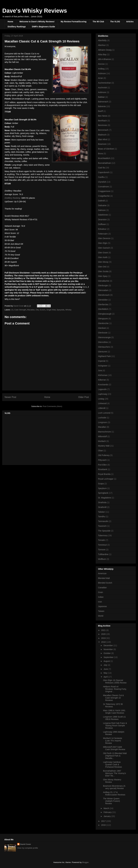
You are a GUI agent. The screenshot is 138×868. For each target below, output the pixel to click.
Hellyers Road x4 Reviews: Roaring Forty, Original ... (115, 689)
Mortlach (102, 441)
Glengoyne (103, 319)
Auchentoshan (105, 83)
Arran (100, 78)
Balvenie (102, 106)
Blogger (85, 862)
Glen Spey (103, 276)
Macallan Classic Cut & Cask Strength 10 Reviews (113, 698)
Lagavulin (102, 389)
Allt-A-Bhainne (105, 59)
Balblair (101, 97)
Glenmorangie (104, 337)
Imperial (102, 361)
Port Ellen (102, 465)
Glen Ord (102, 267)
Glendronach (104, 295)
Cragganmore (104, 191)
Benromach (103, 130)
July (106, 665)
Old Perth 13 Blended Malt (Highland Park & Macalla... (115, 756)
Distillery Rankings (17, 27)
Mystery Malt (104, 446)
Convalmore (103, 187)
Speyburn (102, 488)
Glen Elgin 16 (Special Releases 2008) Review (115, 681)
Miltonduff (102, 436)
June (106, 669)
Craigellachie (104, 196)
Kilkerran (102, 380)
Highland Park (104, 356)
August (107, 661)
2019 (104, 638)
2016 (104, 825)
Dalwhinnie (103, 215)
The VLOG (115, 22)
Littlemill (102, 408)
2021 (104, 630)
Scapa (101, 484)
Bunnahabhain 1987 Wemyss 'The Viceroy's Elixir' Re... (114, 773)
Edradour (102, 229)
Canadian (102, 588)
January (107, 816)
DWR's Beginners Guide (43, 27)
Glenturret (102, 352)
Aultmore (102, 92)
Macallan (31, 310)
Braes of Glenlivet (106, 149)
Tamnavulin (103, 521)
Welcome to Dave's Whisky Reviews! (37, 22)
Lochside (102, 418)
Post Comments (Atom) (52, 406)
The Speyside (104, 531)
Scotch (43, 310)
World (101, 616)
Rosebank (103, 469)
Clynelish (102, 182)
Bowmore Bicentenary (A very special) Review (114, 787)
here (85, 287)
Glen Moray (103, 262)
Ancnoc (101, 64)
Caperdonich (104, 172)
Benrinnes (103, 125)
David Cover (26, 844)
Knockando (103, 385)
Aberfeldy (102, 40)
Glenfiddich (103, 309)
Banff (100, 111)
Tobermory (103, 535)
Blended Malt (104, 578)
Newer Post (10, 397)
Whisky (68, 310)
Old (37, 310)
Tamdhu (102, 517)
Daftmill (101, 201)
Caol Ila (101, 168)
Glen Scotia (103, 271)
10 (12, 310)
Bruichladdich (104, 158)
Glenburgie (103, 285)
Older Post (84, 397)
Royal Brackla (104, 474)
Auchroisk (102, 88)
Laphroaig (102, 394)
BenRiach (102, 121)
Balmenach (103, 102)
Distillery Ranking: (13, 198)
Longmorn (103, 422)
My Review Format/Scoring (74, 22)
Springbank (103, 493)
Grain (100, 592)
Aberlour (102, 45)
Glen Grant (103, 253)
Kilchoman (103, 375)
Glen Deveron (104, 238)
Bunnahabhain (105, 163)
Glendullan (103, 300)
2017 (104, 821)
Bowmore (102, 144)
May (106, 673)
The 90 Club (98, 22)
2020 (104, 634)
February (108, 812)
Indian (101, 597)
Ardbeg (101, 69)
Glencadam (103, 290)
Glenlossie (103, 333)
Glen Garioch (104, 248)
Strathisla (102, 502)
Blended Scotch (105, 583)
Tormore (102, 550)
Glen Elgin (103, 243)
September (109, 657)
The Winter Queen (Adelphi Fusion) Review (111, 801)
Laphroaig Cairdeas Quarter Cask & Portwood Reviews (112, 764)
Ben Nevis (103, 116)
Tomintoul (102, 545)
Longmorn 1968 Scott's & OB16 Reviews (114, 718)
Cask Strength (20, 310)
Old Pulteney (104, 455)
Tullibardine (103, 554)
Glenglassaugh (105, 314)
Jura (100, 370)
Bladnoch (102, 135)
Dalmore (102, 210)
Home (10, 22)
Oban (100, 451)
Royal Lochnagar (106, 479)
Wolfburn (102, 559)
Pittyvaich (102, 460)
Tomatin (102, 540)
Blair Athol (103, 139)
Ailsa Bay (102, 54)
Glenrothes (103, 342)
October (107, 653)
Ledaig (101, 399)
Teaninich (102, 526)
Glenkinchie (103, 323)
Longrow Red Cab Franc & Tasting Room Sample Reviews (115, 726)
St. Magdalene (105, 498)
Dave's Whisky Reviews (35, 11)
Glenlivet (102, 328)
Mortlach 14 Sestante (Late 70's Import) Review (113, 741)
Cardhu (101, 177)
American (102, 573)
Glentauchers (104, 347)
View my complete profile (28, 848)
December (108, 645)
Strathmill (102, 507)
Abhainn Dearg (105, 50)
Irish (100, 602)
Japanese (102, 606)
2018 (104, 642)
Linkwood (102, 403)
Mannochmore (105, 432)
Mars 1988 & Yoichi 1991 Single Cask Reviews (114, 712)
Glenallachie (104, 281)
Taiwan (101, 611)
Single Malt (51, 310)
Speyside (60, 310)
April (106, 677)
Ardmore (102, 73)
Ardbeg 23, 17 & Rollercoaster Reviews (114, 793)
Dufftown (102, 224)
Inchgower (103, 366)
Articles (130, 22)
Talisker (101, 512)
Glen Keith (103, 257)
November (108, 649)
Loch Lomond (104, 413)
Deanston (102, 220)
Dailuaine (102, 205)
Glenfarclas (103, 304)
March (107, 808)
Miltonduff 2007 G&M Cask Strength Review (114, 748)
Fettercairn (103, 234)
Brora (100, 154)
